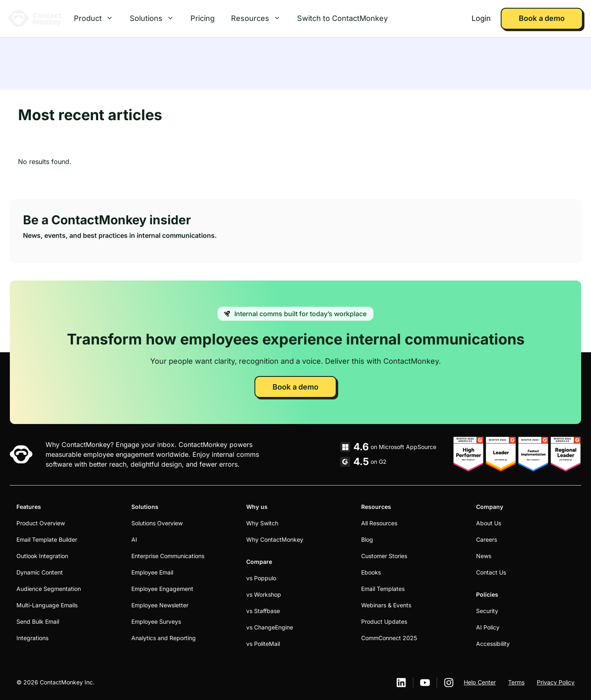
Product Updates (384, 621)
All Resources (379, 523)
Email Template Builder (47, 539)
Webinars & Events (386, 605)
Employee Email (152, 572)
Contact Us (491, 572)
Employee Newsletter (160, 605)
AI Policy (488, 627)
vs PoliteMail (263, 644)
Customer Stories (384, 556)
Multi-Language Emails (47, 605)
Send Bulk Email (38, 621)
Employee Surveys (156, 621)
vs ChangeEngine (270, 627)
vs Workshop (264, 594)
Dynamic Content (40, 572)
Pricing (203, 18)
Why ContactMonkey (275, 539)
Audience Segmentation (49, 589)
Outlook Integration (42, 556)
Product (98, 18)
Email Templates (383, 589)
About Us (489, 523)
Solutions (156, 18)
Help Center (480, 682)
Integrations (32, 638)
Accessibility (493, 644)
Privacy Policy (556, 682)
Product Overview (41, 523)
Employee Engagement (162, 589)
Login (481, 18)
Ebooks (371, 572)
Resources (260, 18)
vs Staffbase (263, 611)
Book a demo (542, 18)
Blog (367, 539)
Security (487, 611)
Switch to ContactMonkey (342, 18)
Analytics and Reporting (164, 638)
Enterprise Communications (168, 556)
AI (134, 539)
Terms (516, 682)
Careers (487, 539)
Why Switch (262, 523)
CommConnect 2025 (389, 638)
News (484, 556)
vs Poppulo (261, 578)
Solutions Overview (157, 523)
